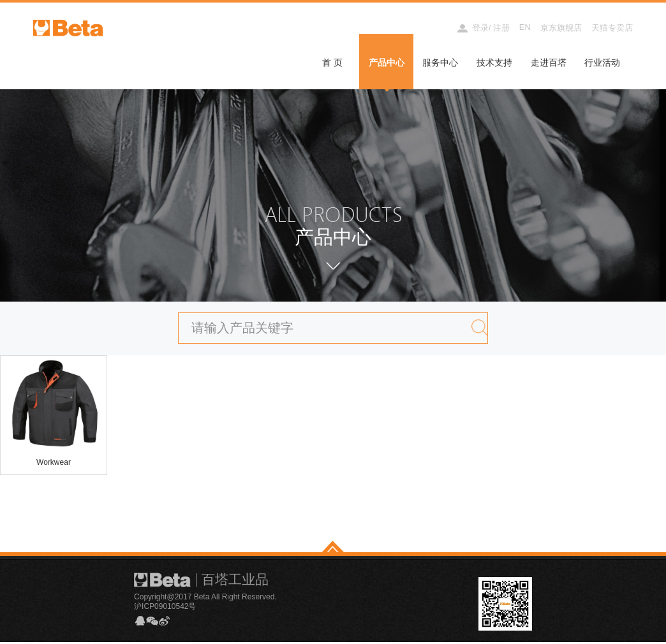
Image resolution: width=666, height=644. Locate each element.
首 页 (332, 62)
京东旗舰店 (561, 28)
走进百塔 (549, 62)
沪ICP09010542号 (165, 608)
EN (525, 27)
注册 (501, 28)
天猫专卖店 (612, 28)
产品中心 (387, 62)
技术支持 (494, 62)
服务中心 (440, 62)
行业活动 (602, 62)
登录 (480, 28)
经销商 (433, 28)
